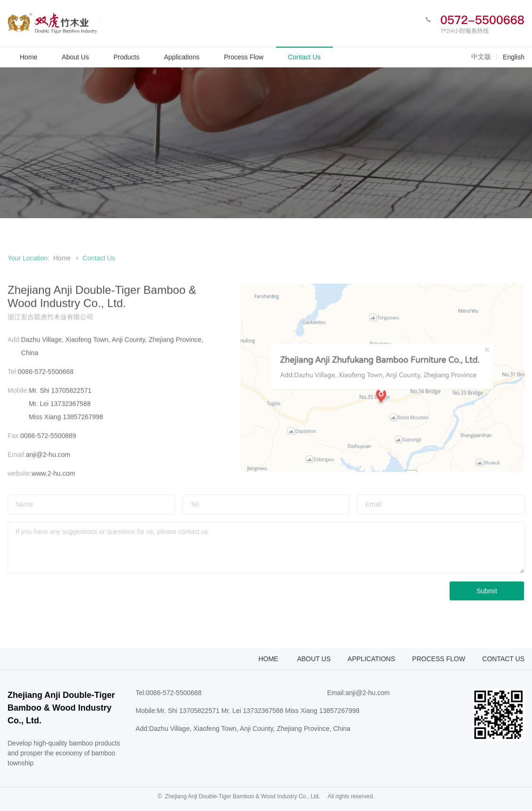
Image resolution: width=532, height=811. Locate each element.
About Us (314, 659)
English (514, 57)
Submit (487, 591)
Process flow (439, 659)
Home (62, 264)
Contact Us (503, 659)
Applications (371, 659)
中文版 (481, 57)
